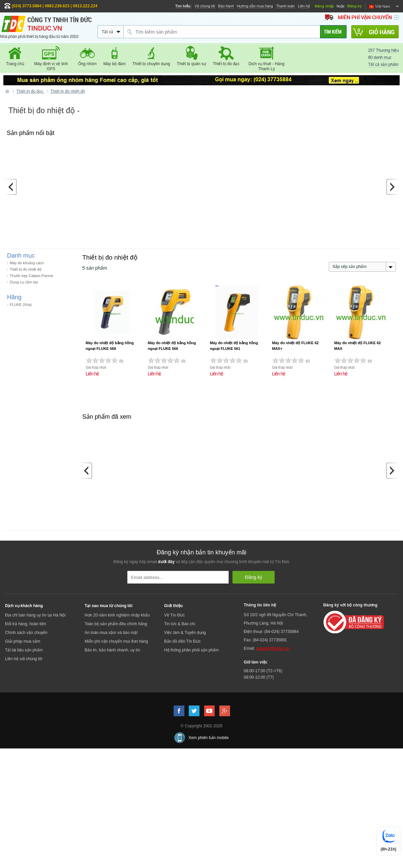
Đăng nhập (325, 6)
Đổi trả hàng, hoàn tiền (26, 624)
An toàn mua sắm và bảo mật (111, 633)
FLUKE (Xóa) (21, 305)
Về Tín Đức (174, 615)
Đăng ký (354, 6)
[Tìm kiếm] (333, 32)
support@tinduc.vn (273, 648)
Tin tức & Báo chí (180, 624)
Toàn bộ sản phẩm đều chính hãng (116, 624)
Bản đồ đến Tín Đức (183, 641)
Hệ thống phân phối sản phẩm (191, 650)
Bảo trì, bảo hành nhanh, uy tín (112, 650)
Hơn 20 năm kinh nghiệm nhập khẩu (117, 615)
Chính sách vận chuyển (26, 633)
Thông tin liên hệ (260, 605)
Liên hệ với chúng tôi (24, 659)
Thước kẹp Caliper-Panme (31, 276)
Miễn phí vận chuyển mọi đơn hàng (116, 641)
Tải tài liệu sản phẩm (24, 650)
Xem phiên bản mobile (209, 738)
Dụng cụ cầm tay (24, 282)
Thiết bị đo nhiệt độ (26, 269)
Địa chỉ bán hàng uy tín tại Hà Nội (35, 615)
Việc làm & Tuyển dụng (185, 633)
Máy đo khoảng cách (27, 263)
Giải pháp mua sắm (23, 641)
